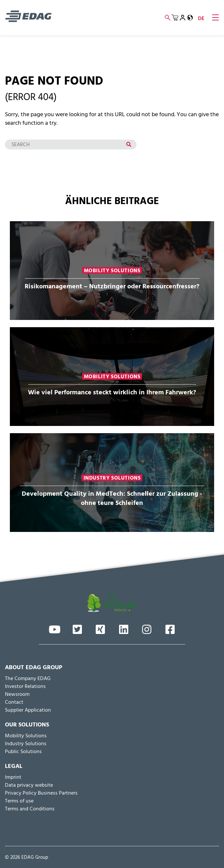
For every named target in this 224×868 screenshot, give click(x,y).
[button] (190, 18)
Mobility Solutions (112, 270)
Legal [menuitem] (14, 767)
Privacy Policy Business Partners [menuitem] (41, 793)
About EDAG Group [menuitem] (34, 668)
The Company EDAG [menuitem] (28, 679)
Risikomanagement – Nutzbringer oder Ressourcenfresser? (112, 286)
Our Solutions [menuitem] (27, 725)
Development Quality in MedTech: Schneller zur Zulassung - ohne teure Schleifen (112, 498)
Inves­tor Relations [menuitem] (25, 687)
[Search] (71, 145)
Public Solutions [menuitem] (23, 752)
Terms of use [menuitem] (19, 801)
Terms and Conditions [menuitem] (30, 809)
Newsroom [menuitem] (17, 695)
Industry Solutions (112, 478)
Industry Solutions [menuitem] (26, 744)
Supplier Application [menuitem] (28, 710)
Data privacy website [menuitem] (29, 785)
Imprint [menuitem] (13, 777)
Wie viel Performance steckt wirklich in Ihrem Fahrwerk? (112, 392)
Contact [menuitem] (14, 702)
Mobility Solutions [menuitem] (26, 736)
